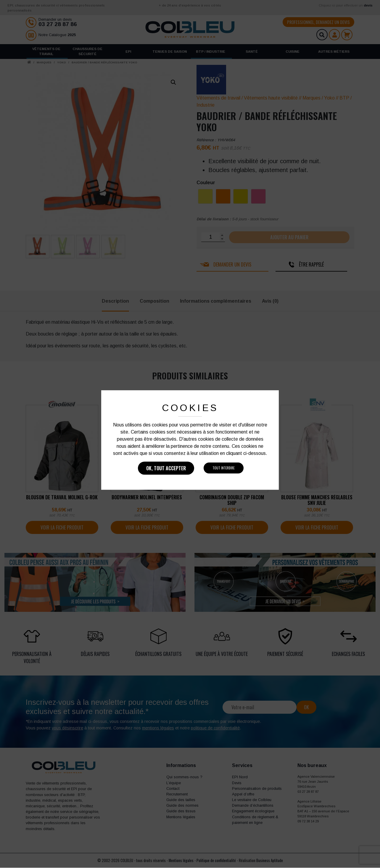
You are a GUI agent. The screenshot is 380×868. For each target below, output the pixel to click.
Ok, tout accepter (166, 468)
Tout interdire (224, 468)
